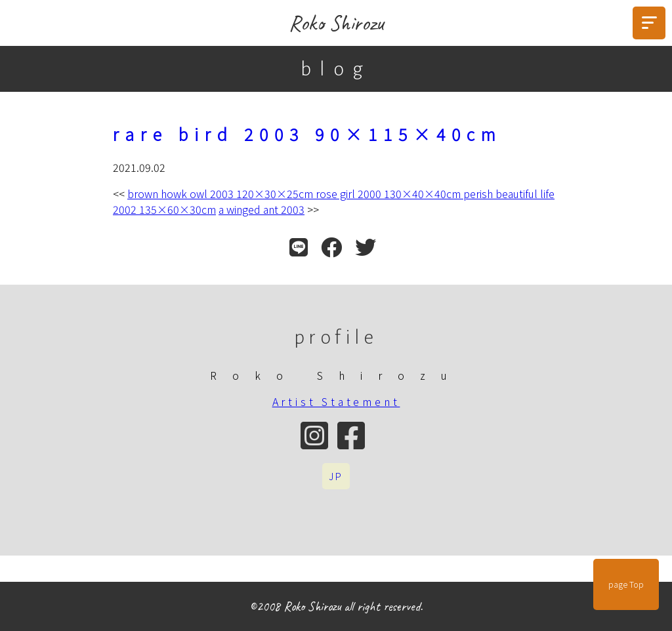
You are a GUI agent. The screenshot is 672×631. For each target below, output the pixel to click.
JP (336, 476)
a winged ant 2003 (262, 209)
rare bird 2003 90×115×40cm (307, 134)
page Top (626, 584)
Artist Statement (336, 401)
